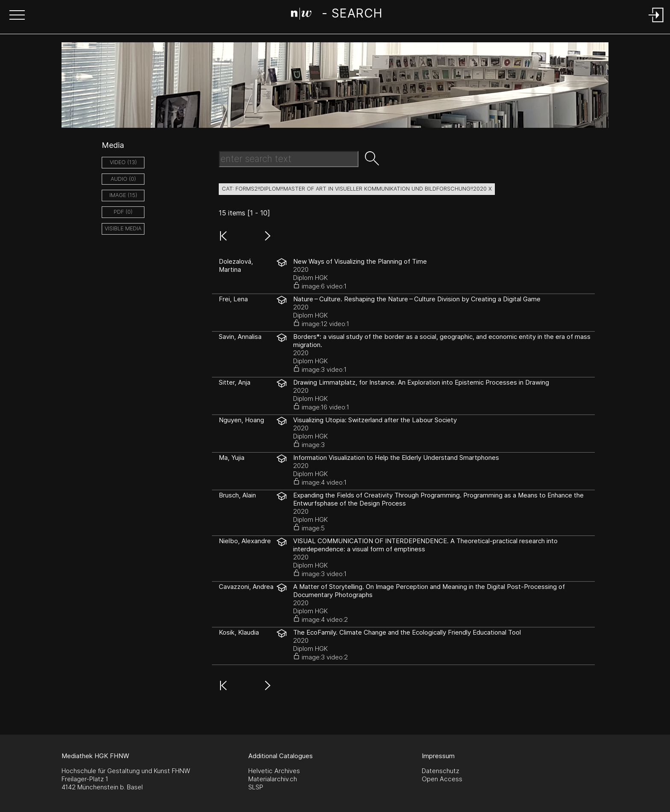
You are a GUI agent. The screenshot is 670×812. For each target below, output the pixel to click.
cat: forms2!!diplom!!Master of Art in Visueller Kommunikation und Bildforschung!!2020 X (357, 189)
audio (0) (123, 179)
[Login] (656, 23)
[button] (17, 16)
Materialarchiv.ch (273, 779)
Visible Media (123, 228)
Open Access (442, 779)
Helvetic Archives (274, 771)
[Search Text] (289, 159)
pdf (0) (123, 212)
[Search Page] (336, 15)
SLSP (256, 787)
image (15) (123, 195)
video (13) (123, 162)
